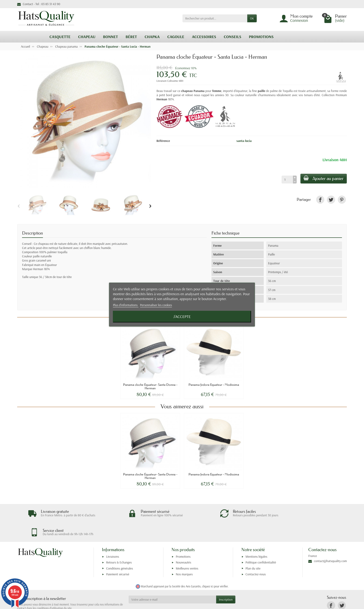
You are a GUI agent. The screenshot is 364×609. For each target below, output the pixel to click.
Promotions (183, 538)
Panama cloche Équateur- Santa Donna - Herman (150, 386)
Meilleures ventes (187, 550)
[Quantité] (286, 180)
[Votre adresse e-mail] (172, 581)
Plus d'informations (126, 305)
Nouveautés (183, 544)
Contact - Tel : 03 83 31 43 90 (39, 4)
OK (252, 18)
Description (32, 233)
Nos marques (184, 556)
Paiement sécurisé (118, 556)
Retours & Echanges (119, 544)
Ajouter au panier (323, 178)
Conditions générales (120, 550)
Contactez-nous (256, 556)
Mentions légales (257, 538)
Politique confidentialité (261, 544)
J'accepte (182, 316)
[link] (320, 200)
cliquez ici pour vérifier (215, 568)
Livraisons (113, 538)
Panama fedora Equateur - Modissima (214, 385)
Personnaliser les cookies (156, 305)
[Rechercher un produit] (215, 18)
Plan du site (253, 550)
